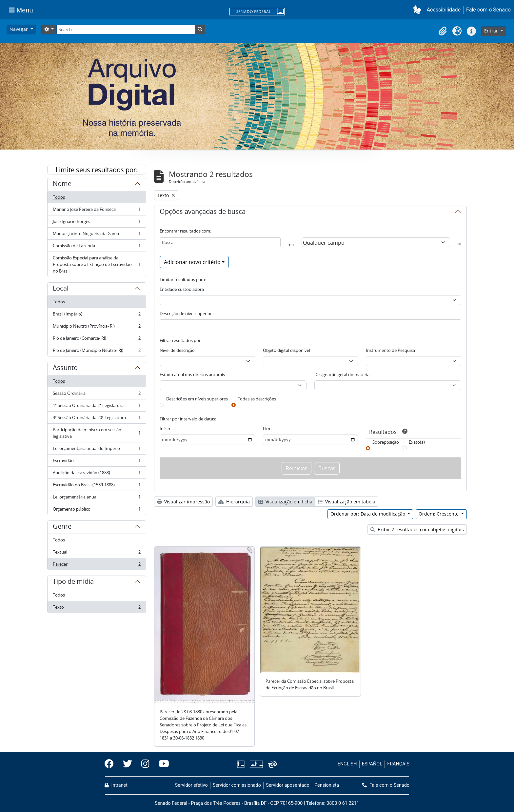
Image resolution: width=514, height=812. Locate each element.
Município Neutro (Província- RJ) (97, 327)
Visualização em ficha (285, 502)
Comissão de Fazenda (97, 247)
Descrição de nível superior (186, 314)
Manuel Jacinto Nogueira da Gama (97, 235)
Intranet (116, 785)
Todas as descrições (257, 399)
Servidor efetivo (191, 785)
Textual (97, 553)
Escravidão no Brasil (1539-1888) (97, 486)
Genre (62, 527)
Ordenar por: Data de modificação (368, 514)
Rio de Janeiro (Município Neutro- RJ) (97, 352)
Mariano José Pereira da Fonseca (97, 211)
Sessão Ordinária (97, 395)
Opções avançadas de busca (203, 213)
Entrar (492, 31)
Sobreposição (386, 442)
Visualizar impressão (183, 502)
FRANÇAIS (398, 764)
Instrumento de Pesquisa (390, 350)
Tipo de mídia (73, 582)
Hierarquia (234, 502)
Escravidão (97, 462)
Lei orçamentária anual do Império (97, 450)
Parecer (97, 565)
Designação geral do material (342, 375)
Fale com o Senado (488, 10)
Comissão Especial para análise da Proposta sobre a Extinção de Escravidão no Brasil (97, 264)
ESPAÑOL (372, 764)
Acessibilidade (444, 10)
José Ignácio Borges (97, 223)
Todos (59, 197)
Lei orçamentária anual (97, 498)
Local (61, 289)
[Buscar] (220, 242)
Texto (97, 608)
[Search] (126, 30)
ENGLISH (347, 764)
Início (165, 429)
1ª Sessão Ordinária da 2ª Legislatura (97, 407)
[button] (418, 10)
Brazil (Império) (97, 315)
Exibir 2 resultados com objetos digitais (417, 529)
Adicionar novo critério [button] (192, 262)
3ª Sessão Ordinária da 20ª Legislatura (97, 419)
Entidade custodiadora (182, 289)
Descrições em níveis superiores (197, 399)
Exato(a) (417, 442)
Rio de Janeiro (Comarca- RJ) (97, 340)
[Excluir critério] (460, 244)
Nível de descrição (177, 350)
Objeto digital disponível (287, 350)
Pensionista (327, 785)
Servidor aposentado (287, 785)
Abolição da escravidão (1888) (97, 474)
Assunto (65, 369)
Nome (62, 185)
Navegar (19, 29)
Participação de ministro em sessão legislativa (97, 433)
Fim (267, 429)
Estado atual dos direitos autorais (192, 375)
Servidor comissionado (237, 785)
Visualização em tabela (347, 502)
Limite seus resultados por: (97, 170)
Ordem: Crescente (439, 514)
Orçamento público (97, 510)
